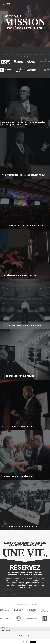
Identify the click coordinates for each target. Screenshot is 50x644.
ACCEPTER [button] (33, 642)
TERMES (3, 629)
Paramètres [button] (26, 642)
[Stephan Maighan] (7, 4)
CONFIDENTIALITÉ (6, 630)
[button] (47, 4)
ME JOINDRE (4, 627)
